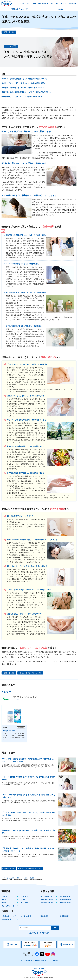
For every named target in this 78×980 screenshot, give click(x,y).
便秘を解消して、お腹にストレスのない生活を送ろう (21, 97)
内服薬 (23, 900)
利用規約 (55, 961)
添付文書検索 (64, 916)
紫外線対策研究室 (66, 900)
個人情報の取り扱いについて (43, 961)
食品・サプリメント (8, 906)
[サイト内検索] (35, 928)
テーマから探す (58, 9)
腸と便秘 (32, 878)
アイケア (4, 896)
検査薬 (4, 903)
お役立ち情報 (11, 878)
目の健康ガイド (65, 896)
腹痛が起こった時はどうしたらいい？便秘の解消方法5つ (22, 88)
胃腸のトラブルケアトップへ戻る (31, 673)
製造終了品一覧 (6, 919)
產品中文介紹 (34, 933)
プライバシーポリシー (26, 961)
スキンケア (25, 896)
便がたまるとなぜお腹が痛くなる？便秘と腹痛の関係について (24, 79)
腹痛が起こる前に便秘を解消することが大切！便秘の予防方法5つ (26, 92)
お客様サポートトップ (9, 916)
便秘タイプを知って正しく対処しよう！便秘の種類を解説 (23, 83)
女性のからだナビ (66, 903)
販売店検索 (44, 916)
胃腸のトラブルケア (19, 9)
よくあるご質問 (26, 916)
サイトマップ (44, 933)
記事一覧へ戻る (9, 32)
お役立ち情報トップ (47, 896)
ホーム (3, 878)
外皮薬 (4, 900)
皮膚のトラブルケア (47, 900)
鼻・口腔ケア (25, 903)
